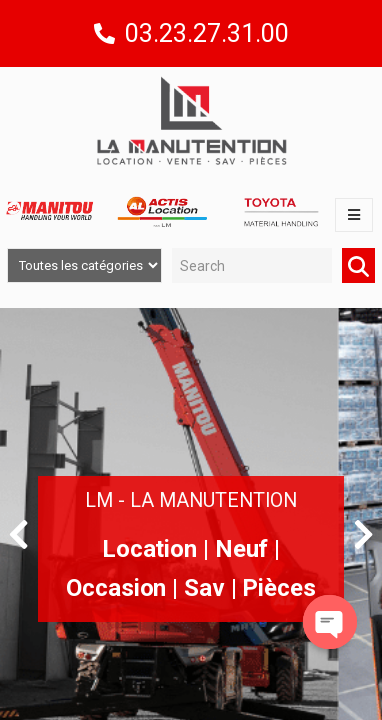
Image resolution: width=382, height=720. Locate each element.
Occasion (116, 588)
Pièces (278, 588)
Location (149, 549)
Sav (204, 588)
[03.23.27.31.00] (104, 33)
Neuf (242, 549)
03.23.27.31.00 (207, 33)
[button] (18, 534)
